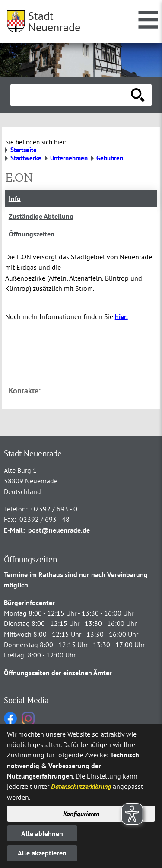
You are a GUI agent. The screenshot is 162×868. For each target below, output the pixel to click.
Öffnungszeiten (32, 234)
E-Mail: (14, 530)
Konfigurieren (81, 814)
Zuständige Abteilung (41, 216)
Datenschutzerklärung (81, 786)
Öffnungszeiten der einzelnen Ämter (58, 673)
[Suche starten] (138, 95)
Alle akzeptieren (42, 853)
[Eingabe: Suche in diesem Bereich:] (71, 95)
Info (15, 198)
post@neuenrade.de (59, 530)
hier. (121, 316)
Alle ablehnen (42, 833)
